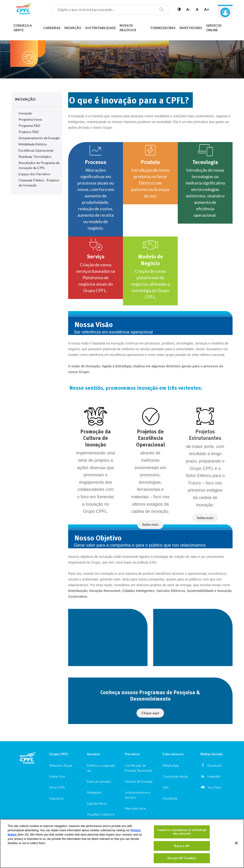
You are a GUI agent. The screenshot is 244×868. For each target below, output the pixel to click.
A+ (207, 9)
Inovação (73, 28)
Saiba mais (150, 524)
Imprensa (56, 798)
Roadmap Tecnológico (35, 157)
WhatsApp (171, 765)
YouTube (214, 787)
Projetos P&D (29, 132)
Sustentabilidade (100, 28)
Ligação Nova (97, 803)
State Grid (57, 776)
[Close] (236, 843)
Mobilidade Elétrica (33, 144)
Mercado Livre (135, 808)
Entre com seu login (225, 12)
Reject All (182, 846)
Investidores (191, 28)
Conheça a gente (23, 28)
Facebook (215, 765)
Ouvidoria (170, 798)
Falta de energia (99, 781)
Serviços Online (214, 28)
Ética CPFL (57, 787)
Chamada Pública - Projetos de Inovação (39, 183)
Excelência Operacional (36, 150)
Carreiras (52, 28)
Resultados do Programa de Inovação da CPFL (39, 165)
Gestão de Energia (139, 781)
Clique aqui (150, 713)
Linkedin (214, 776)
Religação (94, 792)
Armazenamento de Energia (39, 138)
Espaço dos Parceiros (34, 174)
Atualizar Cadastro (101, 814)
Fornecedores (163, 28)
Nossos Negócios (128, 28)
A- (188, 9)
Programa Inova (30, 119)
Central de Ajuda (175, 776)
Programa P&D (29, 126)
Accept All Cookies (182, 858)
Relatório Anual (61, 765)
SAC (166, 787)
